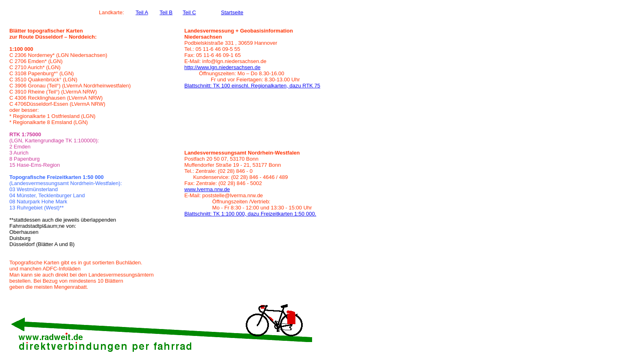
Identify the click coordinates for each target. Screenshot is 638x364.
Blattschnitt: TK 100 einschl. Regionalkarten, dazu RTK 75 (252, 86)
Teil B (166, 12)
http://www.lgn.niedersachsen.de (222, 67)
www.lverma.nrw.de (207, 189)
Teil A (142, 12)
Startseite (232, 12)
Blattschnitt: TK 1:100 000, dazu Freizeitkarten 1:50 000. (250, 214)
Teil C (189, 12)
